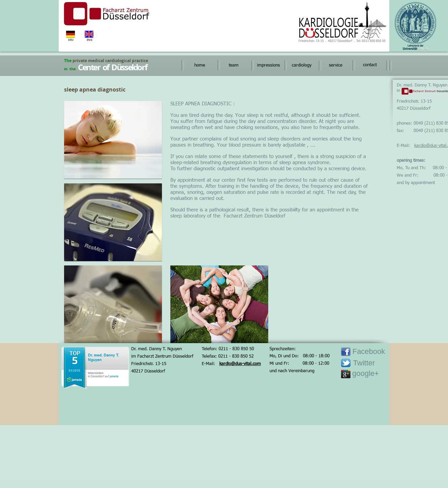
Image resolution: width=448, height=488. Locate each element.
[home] (200, 66)
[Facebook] (369, 352)
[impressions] (268, 66)
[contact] (370, 65)
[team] (234, 66)
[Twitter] (364, 363)
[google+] (366, 374)
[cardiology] (301, 66)
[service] (335, 66)
